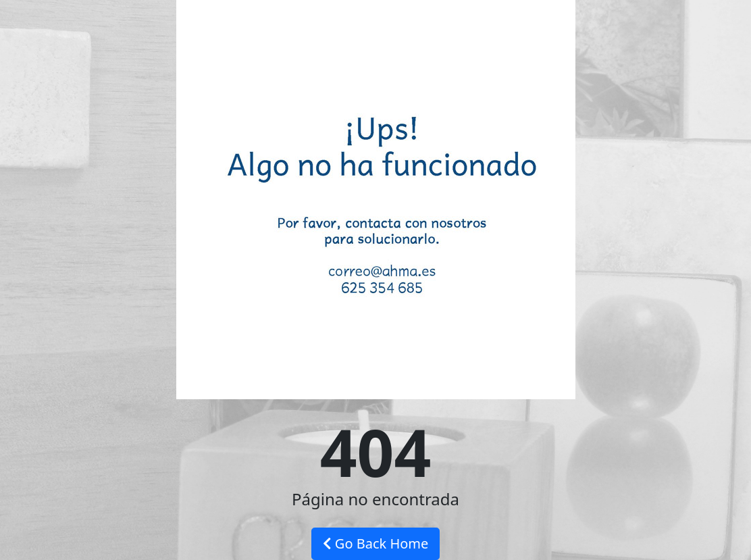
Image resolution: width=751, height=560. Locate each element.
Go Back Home (376, 543)
